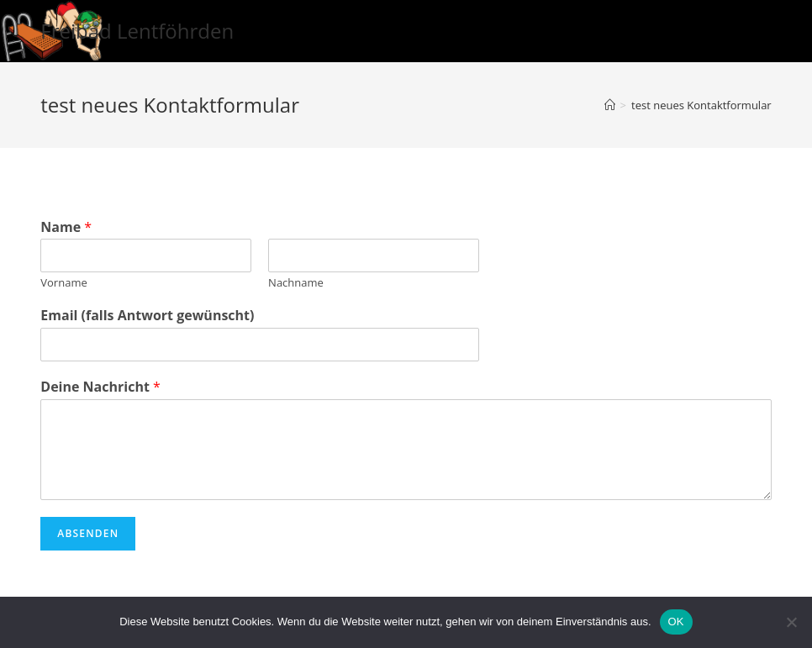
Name (66, 227)
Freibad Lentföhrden (137, 31)
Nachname (296, 283)
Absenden (88, 533)
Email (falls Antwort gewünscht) (147, 316)
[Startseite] (610, 105)
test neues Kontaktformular (701, 105)
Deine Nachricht (100, 387)
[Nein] (791, 622)
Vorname (63, 283)
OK (676, 622)
